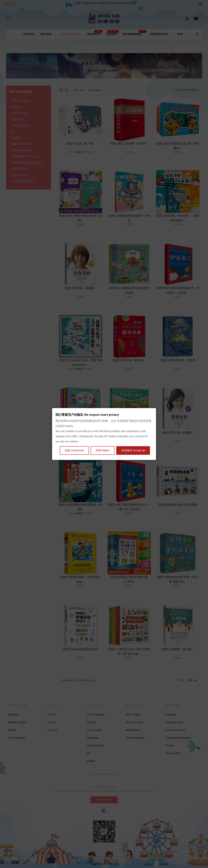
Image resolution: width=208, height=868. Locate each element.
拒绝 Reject (103, 450)
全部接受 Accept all (133, 450)
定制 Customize (74, 450)
